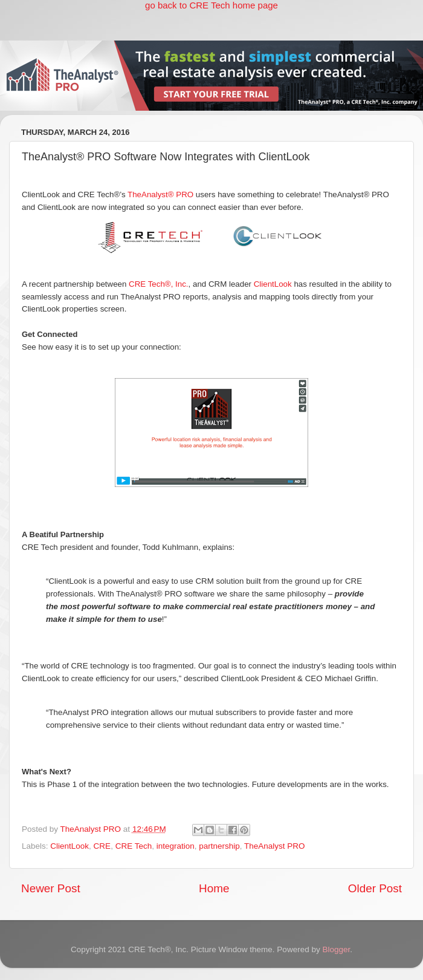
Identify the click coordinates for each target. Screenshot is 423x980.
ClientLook (273, 284)
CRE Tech (134, 846)
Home (214, 888)
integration (176, 846)
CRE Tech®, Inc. (158, 284)
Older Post (375, 888)
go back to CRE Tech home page (211, 5)
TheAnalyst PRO (275, 846)
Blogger (336, 949)
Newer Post (51, 888)
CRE (102, 846)
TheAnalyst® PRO (160, 194)
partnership (219, 846)
